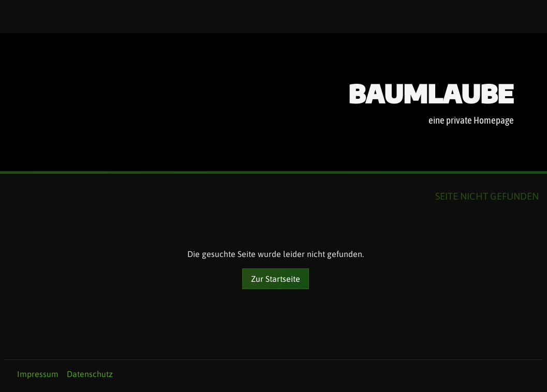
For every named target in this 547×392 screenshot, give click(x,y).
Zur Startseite (276, 279)
